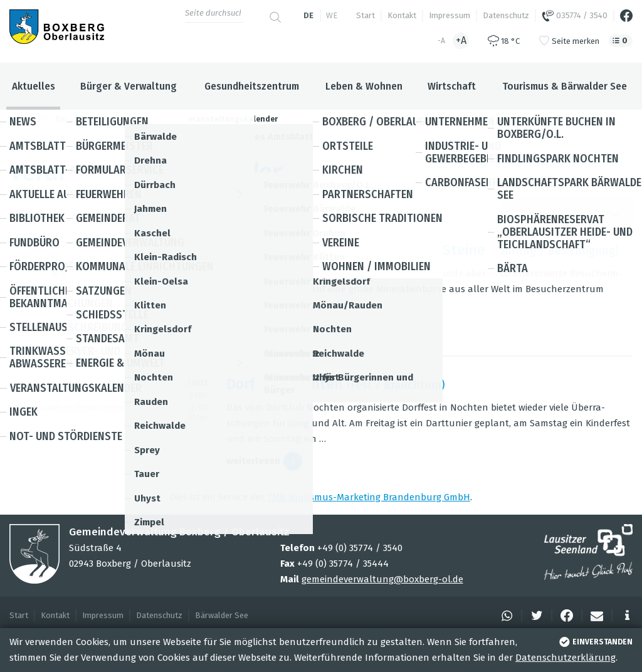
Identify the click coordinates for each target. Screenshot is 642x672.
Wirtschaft (452, 86)
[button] (505, 616)
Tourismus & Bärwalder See (565, 86)
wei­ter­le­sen (264, 327)
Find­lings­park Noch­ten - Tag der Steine (356, 250)
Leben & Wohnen (364, 86)
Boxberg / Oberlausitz (93, 119)
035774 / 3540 (575, 16)
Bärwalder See (222, 615)
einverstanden (595, 642)
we (332, 15)
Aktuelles (34, 86)
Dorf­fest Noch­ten (285, 384)
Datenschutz (506, 15)
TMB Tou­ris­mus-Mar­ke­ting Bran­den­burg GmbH (369, 497)
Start (366, 15)
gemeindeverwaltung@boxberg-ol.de (382, 579)
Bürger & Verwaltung (129, 86)
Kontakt (402, 15)
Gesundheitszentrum (252, 86)
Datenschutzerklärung (566, 658)
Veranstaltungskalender (231, 119)
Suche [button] (321, 215)
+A (461, 40)
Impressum (450, 15)
